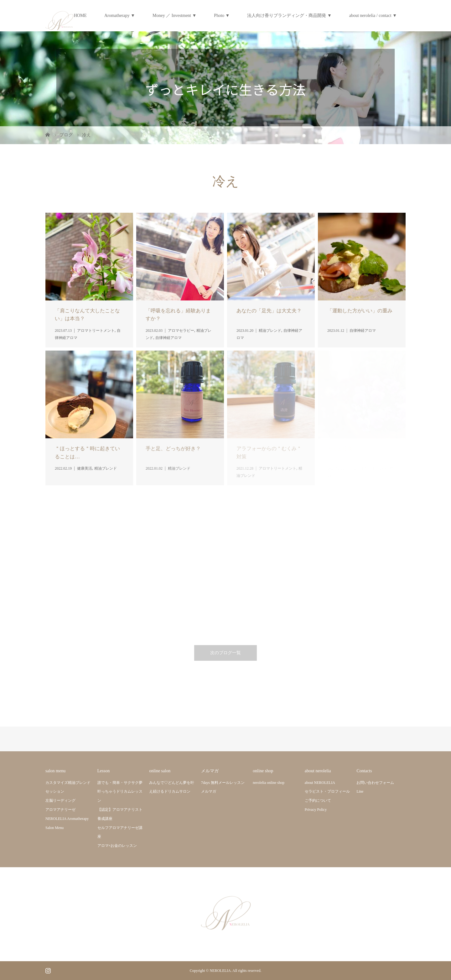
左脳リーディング (60, 800)
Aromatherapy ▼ (120, 16)
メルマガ (209, 791)
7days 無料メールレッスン (223, 783)
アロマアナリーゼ (60, 810)
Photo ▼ (222, 16)
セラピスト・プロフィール (327, 791)
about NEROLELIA (320, 783)
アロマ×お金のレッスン (117, 846)
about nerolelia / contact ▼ (373, 16)
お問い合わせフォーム (375, 783)
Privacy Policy (316, 810)
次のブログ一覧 (225, 653)
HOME (80, 16)
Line (360, 791)
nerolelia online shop (269, 783)
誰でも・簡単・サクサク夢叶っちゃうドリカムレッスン (120, 792)
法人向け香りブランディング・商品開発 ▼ (289, 16)
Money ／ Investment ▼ (174, 16)
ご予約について (318, 800)
